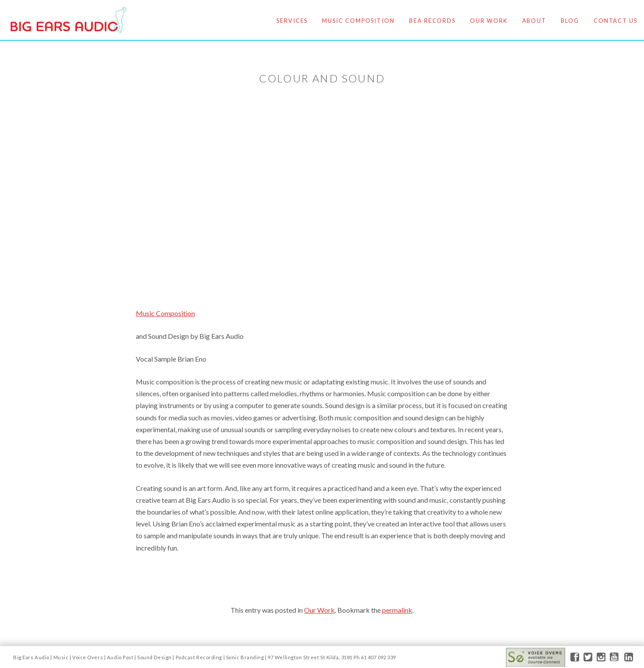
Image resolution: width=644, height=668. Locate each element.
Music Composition (358, 21)
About (534, 21)
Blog (570, 21)
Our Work (489, 21)
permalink (397, 610)
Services (292, 21)
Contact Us (616, 21)
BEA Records (432, 21)
